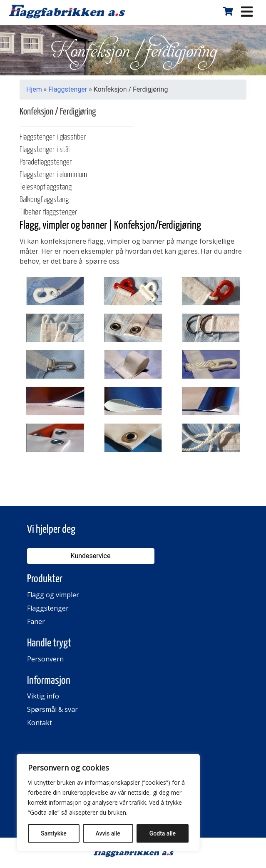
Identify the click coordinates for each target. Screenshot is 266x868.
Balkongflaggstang (44, 200)
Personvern (45, 659)
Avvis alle (108, 833)
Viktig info (43, 696)
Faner (36, 621)
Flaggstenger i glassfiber (53, 137)
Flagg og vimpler (53, 595)
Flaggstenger (68, 89)
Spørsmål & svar (52, 709)
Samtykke (54, 833)
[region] (108, 803)
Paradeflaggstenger (46, 162)
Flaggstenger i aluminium (53, 175)
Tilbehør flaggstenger (48, 212)
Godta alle (163, 833)
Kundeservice (91, 556)
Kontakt (40, 723)
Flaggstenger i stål (45, 150)
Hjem (34, 89)
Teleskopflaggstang (46, 187)
